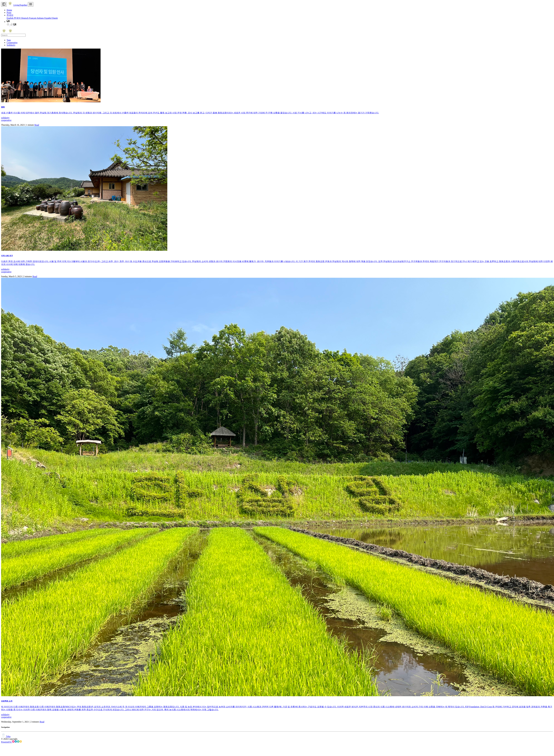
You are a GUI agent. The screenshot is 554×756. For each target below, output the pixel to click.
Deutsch (25, 18)
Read (37, 125)
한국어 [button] (10, 15)
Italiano (41, 18)
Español (48, 18)
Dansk (55, 18)
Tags (9, 40)
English (10, 18)
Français (33, 18)
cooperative (6, 120)
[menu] (31, 4)
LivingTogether (17, 5)
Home (9, 10)
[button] (8, 22)
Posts (9, 13)
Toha (6, 736)
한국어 (18, 18)
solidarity (5, 118)
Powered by (11, 742)
